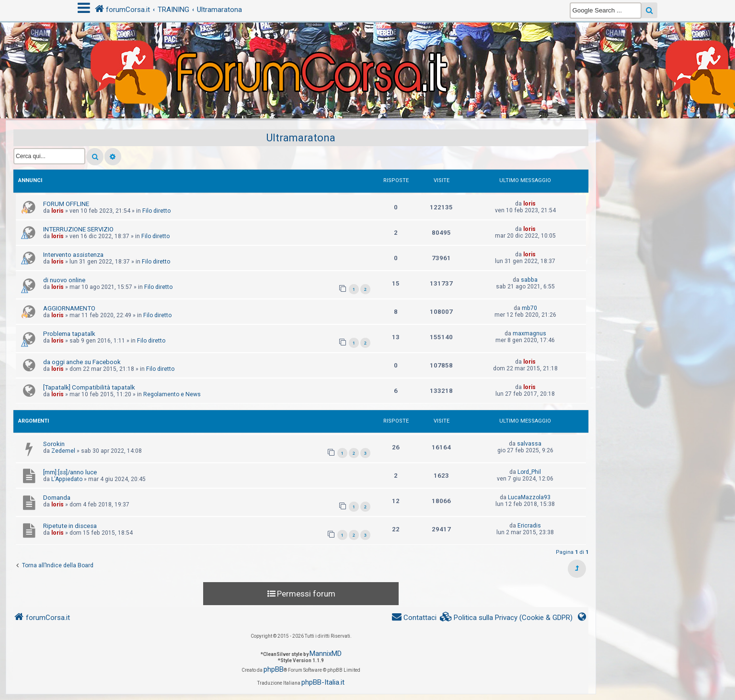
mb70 (529, 308)
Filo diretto (156, 211)
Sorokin (54, 444)
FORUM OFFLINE (66, 204)
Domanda (57, 498)
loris (57, 211)
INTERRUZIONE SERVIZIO (78, 229)
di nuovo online (64, 280)
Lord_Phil (529, 472)
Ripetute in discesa (70, 526)
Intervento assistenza (73, 255)
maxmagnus (529, 333)
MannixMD (326, 654)
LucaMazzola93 (529, 497)
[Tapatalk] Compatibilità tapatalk (89, 387)
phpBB (274, 669)
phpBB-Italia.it (323, 682)
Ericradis (529, 526)
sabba (529, 280)
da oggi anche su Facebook (82, 362)
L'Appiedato (67, 479)
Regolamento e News (172, 394)
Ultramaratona (301, 138)
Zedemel (63, 451)
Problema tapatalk (69, 334)
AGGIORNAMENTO (69, 308)
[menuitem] (506, 618)
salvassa (529, 444)
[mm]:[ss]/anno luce (70, 472)
